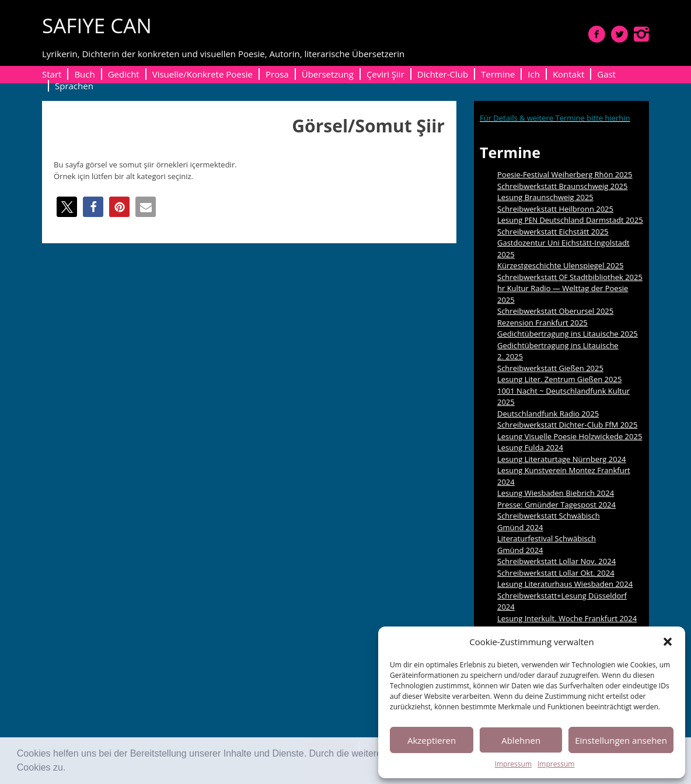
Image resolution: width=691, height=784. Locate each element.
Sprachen (74, 86)
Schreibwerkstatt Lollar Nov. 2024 (556, 561)
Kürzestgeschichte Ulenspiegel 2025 (561, 265)
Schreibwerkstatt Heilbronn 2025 (555, 209)
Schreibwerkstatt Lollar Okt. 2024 (556, 573)
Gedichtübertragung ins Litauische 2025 (568, 334)
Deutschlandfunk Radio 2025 (548, 414)
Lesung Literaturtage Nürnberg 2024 (562, 459)
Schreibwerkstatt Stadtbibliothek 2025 (570, 277)
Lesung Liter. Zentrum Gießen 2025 (559, 379)
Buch (84, 74)
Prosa (277, 74)
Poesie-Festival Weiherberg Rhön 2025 (565, 174)
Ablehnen (521, 740)
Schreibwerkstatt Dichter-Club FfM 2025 (567, 425)
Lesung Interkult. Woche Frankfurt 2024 (567, 618)
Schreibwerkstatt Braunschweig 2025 (563, 186)
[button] (70, 769)
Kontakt (568, 74)
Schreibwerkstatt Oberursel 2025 (555, 311)
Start (52, 74)
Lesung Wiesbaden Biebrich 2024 (556, 493)
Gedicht (124, 74)
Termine (498, 74)
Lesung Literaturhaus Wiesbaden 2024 (565, 584)
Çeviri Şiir (385, 74)
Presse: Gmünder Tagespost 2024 (556, 505)
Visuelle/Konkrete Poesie (203, 74)
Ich (534, 74)
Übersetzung (328, 74)
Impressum (513, 764)
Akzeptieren (432, 740)
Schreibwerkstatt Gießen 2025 (550, 368)
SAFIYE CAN (97, 25)
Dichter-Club (443, 74)
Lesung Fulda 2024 (530, 447)
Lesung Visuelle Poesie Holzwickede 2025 (570, 436)
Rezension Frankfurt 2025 (542, 323)
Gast (606, 74)
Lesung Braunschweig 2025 (545, 197)
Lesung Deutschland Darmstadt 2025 (570, 220)
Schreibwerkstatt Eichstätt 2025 (553, 232)
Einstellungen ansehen (621, 740)
